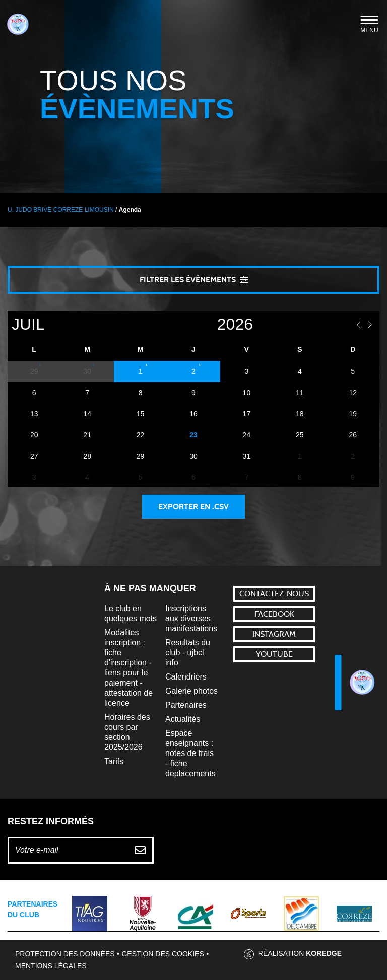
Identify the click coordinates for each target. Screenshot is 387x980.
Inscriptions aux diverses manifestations (191, 618)
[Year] (198, 324)
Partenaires (186, 705)
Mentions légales (51, 966)
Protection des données (65, 954)
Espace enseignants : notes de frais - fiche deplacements (190, 753)
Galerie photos (191, 691)
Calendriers (186, 677)
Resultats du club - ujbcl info (188, 653)
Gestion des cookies (163, 954)
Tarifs (114, 761)
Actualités (183, 719)
